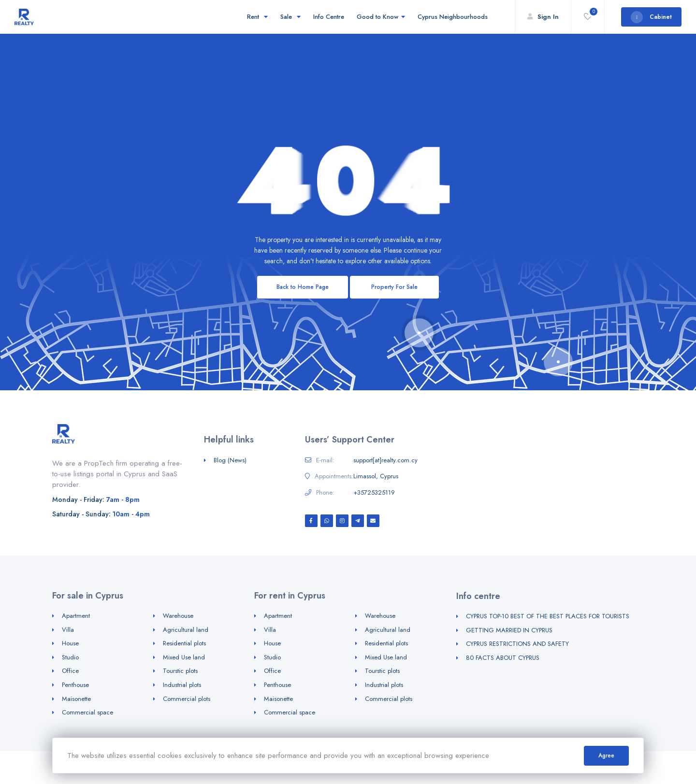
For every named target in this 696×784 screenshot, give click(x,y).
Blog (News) (230, 460)
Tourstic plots (180, 671)
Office (70, 671)
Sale (290, 17)
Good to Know (381, 17)
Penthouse (75, 685)
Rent (257, 17)
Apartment (76, 616)
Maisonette (76, 699)
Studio (70, 657)
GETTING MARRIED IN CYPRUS (509, 630)
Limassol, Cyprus (376, 476)
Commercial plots (187, 699)
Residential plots (184, 643)
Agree (606, 755)
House (70, 643)
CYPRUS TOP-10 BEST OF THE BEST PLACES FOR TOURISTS (548, 616)
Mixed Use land (184, 657)
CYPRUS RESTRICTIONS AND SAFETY (517, 644)
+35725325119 (374, 493)
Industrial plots (182, 685)
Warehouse (178, 616)
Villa (68, 630)
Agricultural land (186, 630)
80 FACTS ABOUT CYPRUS (503, 658)
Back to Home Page (303, 287)
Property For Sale (394, 287)
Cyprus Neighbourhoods (454, 17)
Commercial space (87, 712)
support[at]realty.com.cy (385, 460)
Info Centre (329, 17)
